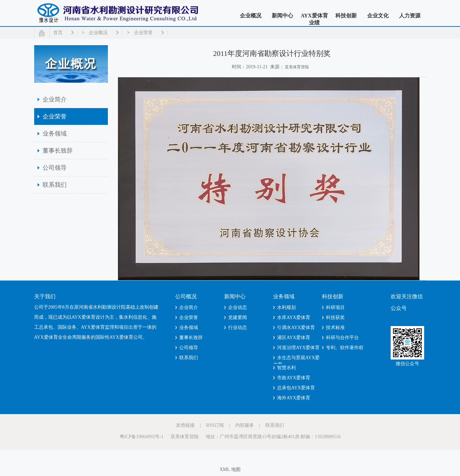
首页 (58, 33)
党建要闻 (238, 318)
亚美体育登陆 (297, 67)
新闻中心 (282, 16)
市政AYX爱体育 (294, 378)
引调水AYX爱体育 (296, 328)
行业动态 (238, 328)
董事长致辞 (58, 151)
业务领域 (55, 134)
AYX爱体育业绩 (314, 19)
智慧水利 (286, 368)
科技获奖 (335, 318)
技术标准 (335, 328)
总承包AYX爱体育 (296, 388)
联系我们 (55, 185)
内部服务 (245, 425)
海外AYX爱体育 (294, 398)
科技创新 (346, 16)
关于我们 (45, 296)
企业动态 (238, 307)
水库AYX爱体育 (294, 318)
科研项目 (335, 307)
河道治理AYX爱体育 (298, 348)
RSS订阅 (215, 425)
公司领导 (55, 168)
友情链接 (185, 425)
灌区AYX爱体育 (294, 338)
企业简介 (55, 99)
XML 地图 (230, 469)
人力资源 (410, 16)
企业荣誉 (143, 33)
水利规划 (286, 307)
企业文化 (378, 16)
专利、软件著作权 (345, 348)
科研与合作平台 (342, 338)
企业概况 (251, 16)
